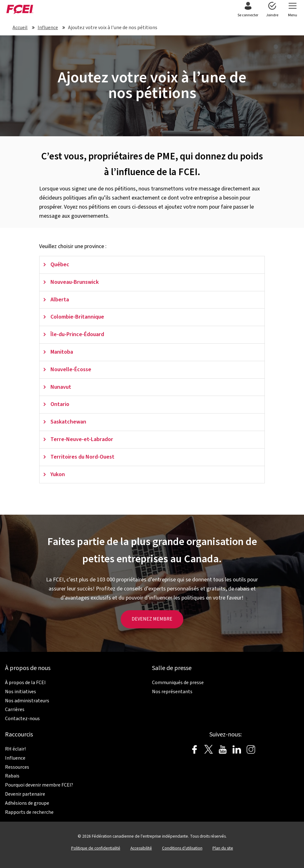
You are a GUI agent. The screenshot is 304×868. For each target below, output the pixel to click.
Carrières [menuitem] (15, 709)
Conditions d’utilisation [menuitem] (182, 848)
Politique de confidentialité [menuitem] (96, 848)
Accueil (20, 28)
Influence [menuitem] (15, 758)
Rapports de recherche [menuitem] (29, 812)
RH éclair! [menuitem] (15, 749)
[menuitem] (248, 10)
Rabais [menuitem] (12, 776)
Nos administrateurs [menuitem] (27, 701)
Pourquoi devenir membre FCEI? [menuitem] (39, 785)
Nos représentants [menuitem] (172, 692)
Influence (48, 28)
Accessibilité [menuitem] (141, 848)
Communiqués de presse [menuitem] (178, 683)
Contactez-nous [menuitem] (22, 719)
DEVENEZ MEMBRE (152, 619)
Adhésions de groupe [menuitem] (27, 803)
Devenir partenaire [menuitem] (25, 794)
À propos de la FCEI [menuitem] (25, 683)
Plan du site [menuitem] (223, 848)
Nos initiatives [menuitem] (21, 692)
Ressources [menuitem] (17, 767)
